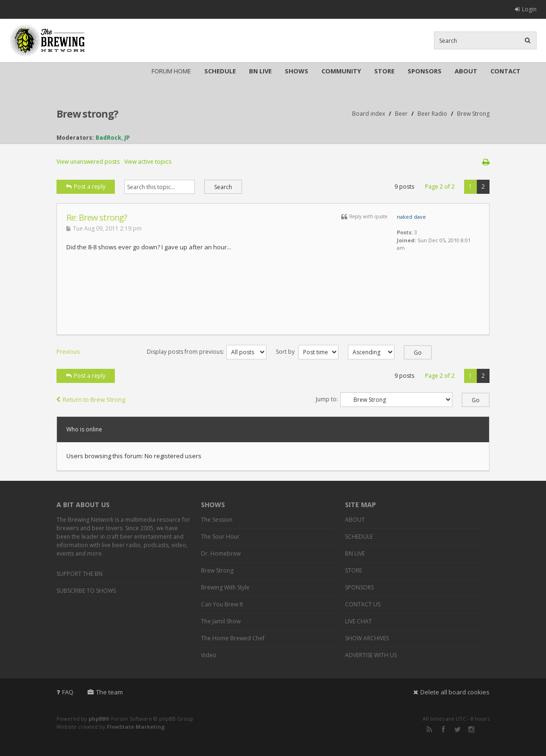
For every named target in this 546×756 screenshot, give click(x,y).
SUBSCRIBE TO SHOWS (86, 591)
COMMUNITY (341, 71)
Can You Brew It (222, 604)
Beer (401, 114)
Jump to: (327, 399)
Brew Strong (473, 114)
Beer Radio (432, 114)
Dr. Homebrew (221, 553)
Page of (440, 187)
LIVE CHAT (358, 621)
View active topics (148, 162)
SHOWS (297, 71)
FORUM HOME (171, 71)
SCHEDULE (220, 71)
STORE (384, 71)
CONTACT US (363, 604)
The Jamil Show (221, 621)
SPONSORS (425, 71)
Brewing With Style (225, 587)
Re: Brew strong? (97, 217)
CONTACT (506, 71)
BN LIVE (260, 71)
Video (209, 655)
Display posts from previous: (207, 352)
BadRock (108, 138)
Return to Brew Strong (91, 399)
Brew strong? (87, 114)
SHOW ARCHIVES (367, 638)
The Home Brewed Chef (233, 638)
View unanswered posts (88, 162)
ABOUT (466, 71)
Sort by (307, 352)
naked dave (411, 217)
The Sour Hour (220, 537)
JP (127, 138)
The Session (217, 520)
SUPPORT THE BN (80, 574)
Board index (369, 114)
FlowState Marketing (136, 727)
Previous (68, 352)
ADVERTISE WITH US (371, 655)
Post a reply (86, 187)
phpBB (97, 719)
